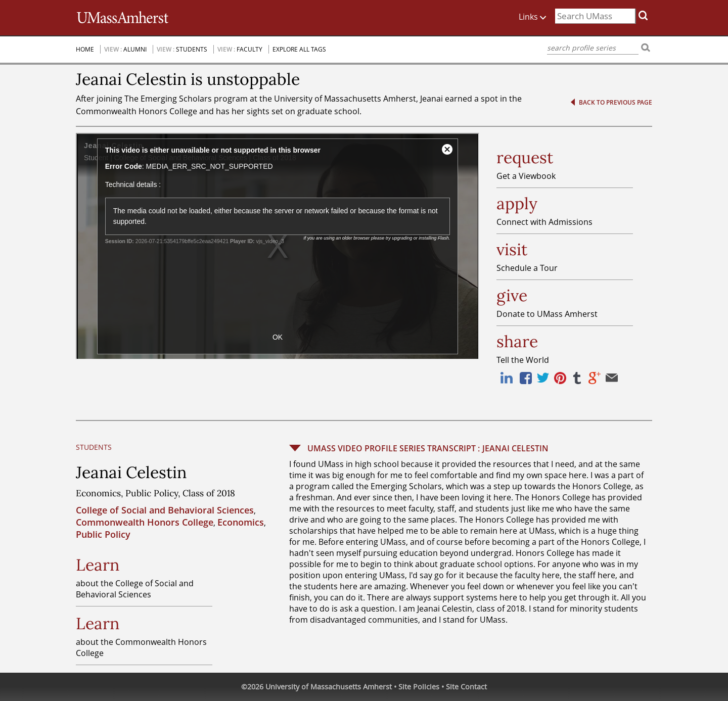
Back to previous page (616, 102)
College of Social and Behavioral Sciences (165, 510)
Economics (241, 522)
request (525, 158)
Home (85, 49)
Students (192, 49)
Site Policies (419, 687)
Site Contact (466, 687)
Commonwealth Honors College (145, 522)
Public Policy (103, 534)
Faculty (249, 49)
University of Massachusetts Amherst (329, 687)
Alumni (135, 49)
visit (512, 250)
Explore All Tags (299, 49)
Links (537, 15)
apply (517, 204)
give (512, 296)
